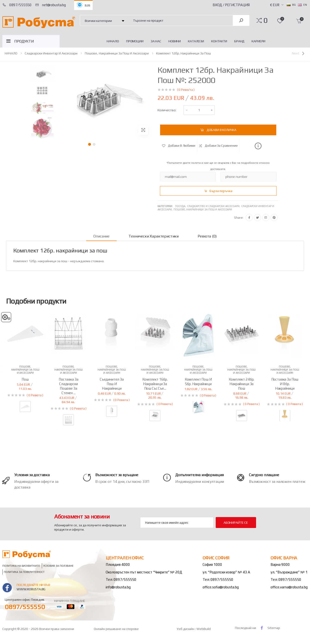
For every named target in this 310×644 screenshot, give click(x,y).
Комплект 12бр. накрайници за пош (184, 53)
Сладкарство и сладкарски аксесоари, (214, 206)
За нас (156, 41)
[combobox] (180, 20)
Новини (175, 41)
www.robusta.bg (31, 589)
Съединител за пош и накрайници (112, 384)
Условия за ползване (58, 566)
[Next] (299, 53)
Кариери (258, 41)
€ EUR (275, 5)
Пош (25, 379)
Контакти (219, 41)
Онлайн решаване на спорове (116, 629)
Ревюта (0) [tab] (207, 236)
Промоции (135, 41)
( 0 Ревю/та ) (186, 90)
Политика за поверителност (24, 572)
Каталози (196, 41)
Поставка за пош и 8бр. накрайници (285, 384)
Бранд (239, 41)
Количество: (167, 110)
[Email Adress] (177, 523)
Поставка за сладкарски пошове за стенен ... (68, 386)
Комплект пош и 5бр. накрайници (198, 382)
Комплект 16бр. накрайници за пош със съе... (155, 384)
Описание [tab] (101, 236)
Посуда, (181, 206)
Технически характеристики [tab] (154, 236)
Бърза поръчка (221, 191)
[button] (265, 20)
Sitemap (274, 628)
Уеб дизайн (186, 629)
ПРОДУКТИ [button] (24, 41)
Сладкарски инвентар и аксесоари (51, 53)
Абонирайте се (236, 523)
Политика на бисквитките (21, 566)
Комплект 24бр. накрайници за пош (241, 384)
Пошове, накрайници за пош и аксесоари (117, 53)
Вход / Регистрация (231, 5)
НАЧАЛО (113, 41)
